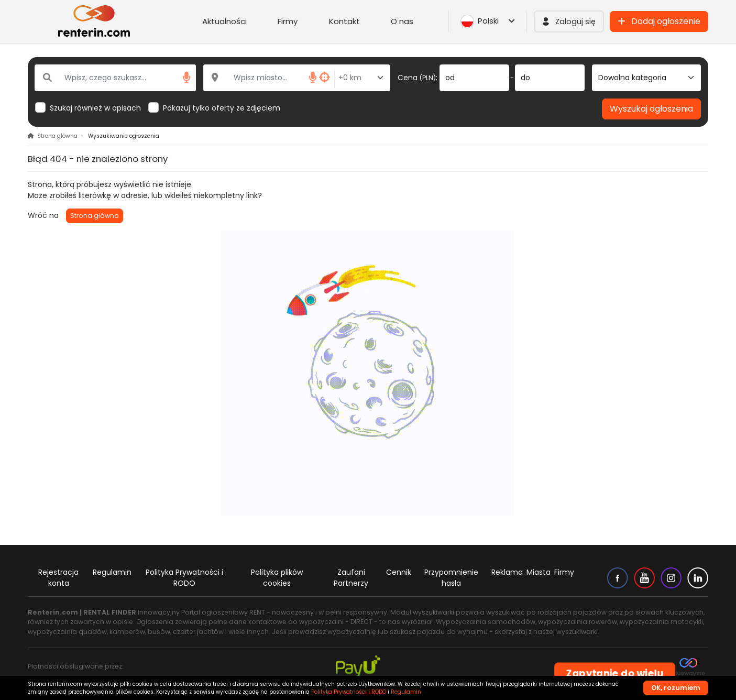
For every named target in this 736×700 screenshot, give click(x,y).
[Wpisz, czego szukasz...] (115, 78)
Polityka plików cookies (277, 578)
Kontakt (344, 21)
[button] (569, 21)
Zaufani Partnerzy (351, 578)
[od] (474, 78)
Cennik (399, 572)
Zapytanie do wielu (615, 674)
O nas (402, 21)
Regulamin (112, 572)
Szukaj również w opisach (95, 108)
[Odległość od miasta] (362, 78)
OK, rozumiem (676, 688)
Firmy (288, 21)
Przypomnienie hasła (451, 578)
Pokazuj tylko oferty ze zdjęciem (222, 108)
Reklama (507, 572)
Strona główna (95, 216)
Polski (488, 21)
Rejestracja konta (58, 578)
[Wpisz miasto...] (269, 78)
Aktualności (224, 21)
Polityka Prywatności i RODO (184, 578)
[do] (550, 78)
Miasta (539, 572)
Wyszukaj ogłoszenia (651, 109)
